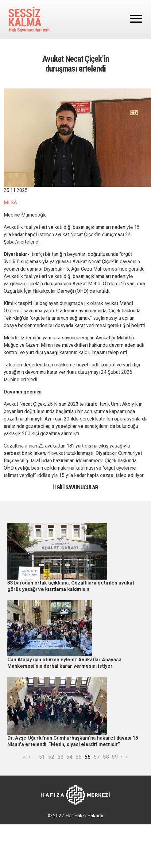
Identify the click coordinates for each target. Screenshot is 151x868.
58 (106, 757)
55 (79, 757)
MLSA (10, 203)
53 (60, 757)
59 (115, 757)
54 (69, 757)
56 (87, 757)
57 (97, 757)
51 (42, 757)
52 (51, 757)
